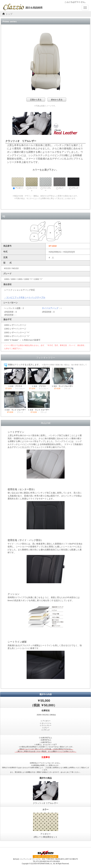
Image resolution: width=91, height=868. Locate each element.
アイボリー (18, 183)
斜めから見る (57, 100)
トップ (9, 14)
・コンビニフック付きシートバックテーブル (25, 297)
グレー (60, 183)
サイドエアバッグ (50, 308)
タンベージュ (32, 184)
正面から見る (36, 100)
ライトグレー (46, 184)
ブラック (73, 183)
